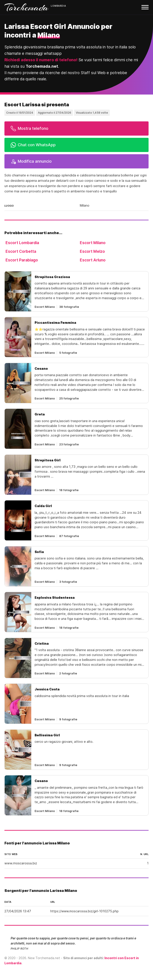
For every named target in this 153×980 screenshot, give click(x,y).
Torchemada (27, 7)
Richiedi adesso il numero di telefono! (41, 60)
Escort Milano (93, 243)
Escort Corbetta (21, 251)
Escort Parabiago (22, 260)
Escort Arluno (93, 260)
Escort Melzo (92, 251)
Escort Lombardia (22, 243)
